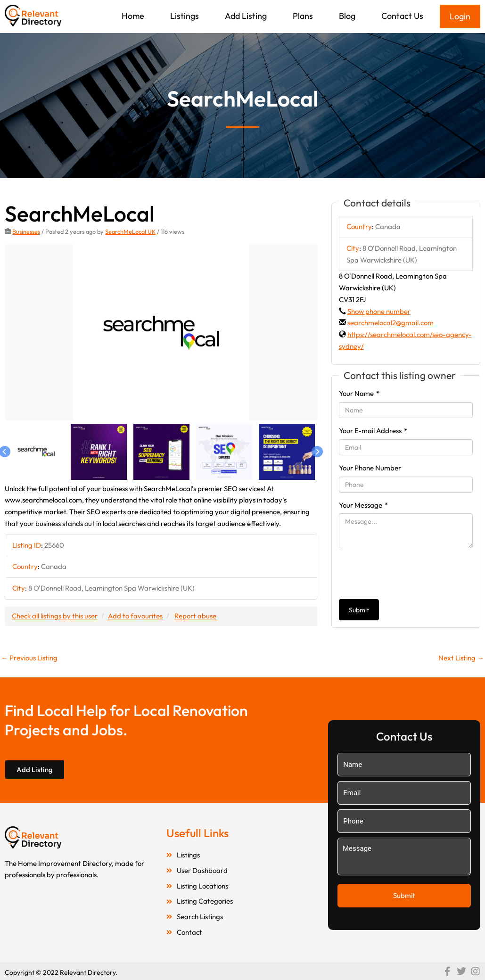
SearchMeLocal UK (130, 231)
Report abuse (195, 616)
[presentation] (411, 574)
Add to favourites (135, 616)
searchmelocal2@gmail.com (390, 323)
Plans (303, 16)
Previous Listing (29, 658)
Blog (347, 16)
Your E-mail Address (373, 431)
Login (460, 16)
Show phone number (379, 311)
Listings (185, 16)
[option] (161, 333)
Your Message (363, 505)
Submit (359, 610)
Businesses (26, 231)
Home (133, 16)
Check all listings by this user (55, 616)
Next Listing (461, 658)
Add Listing (246, 16)
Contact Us (402, 16)
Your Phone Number (370, 468)
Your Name (359, 393)
